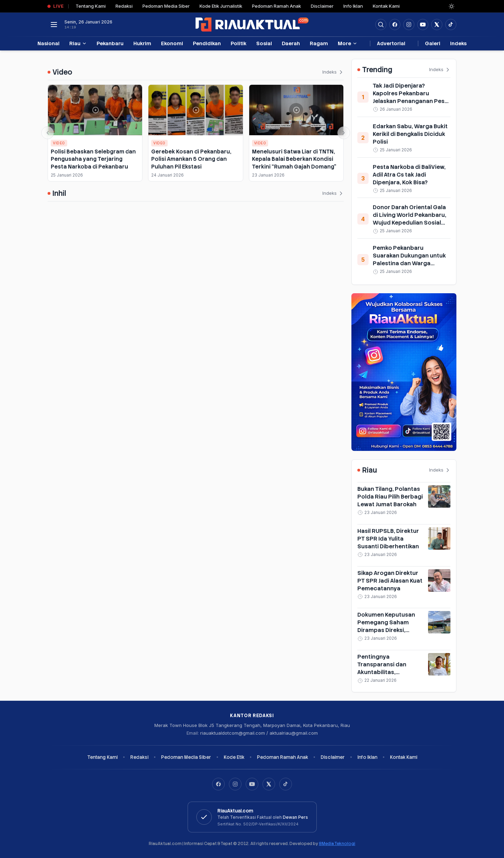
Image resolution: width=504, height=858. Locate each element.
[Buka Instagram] (409, 25)
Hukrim (142, 43)
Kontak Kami (386, 6)
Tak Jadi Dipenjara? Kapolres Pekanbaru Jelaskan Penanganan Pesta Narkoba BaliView (412, 97)
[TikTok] (286, 784)
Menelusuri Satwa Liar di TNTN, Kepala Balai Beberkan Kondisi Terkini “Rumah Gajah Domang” (294, 159)
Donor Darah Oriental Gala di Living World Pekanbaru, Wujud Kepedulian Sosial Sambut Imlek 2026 (409, 219)
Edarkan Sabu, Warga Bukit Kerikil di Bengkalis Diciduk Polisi (410, 134)
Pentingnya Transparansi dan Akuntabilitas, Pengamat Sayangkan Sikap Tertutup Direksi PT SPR (388, 676)
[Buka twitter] (437, 25)
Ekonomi (172, 43)
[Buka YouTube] (423, 25)
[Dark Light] (451, 6)
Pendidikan (207, 43)
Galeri (433, 43)
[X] (269, 784)
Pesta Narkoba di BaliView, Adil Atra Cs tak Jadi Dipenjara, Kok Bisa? (409, 175)
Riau (78, 43)
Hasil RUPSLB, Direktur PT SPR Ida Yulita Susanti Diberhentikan (388, 539)
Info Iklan (353, 6)
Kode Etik (234, 757)
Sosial (264, 43)
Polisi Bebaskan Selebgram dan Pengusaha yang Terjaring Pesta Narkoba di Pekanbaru (93, 159)
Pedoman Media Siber (166, 6)
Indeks (458, 43)
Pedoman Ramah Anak (276, 6)
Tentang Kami (91, 6)
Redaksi (124, 6)
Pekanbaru (110, 43)
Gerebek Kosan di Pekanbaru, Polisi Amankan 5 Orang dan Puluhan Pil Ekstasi (191, 159)
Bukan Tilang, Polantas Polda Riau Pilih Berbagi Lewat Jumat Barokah (390, 497)
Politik (239, 43)
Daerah (291, 43)
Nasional (48, 43)
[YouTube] (252, 784)
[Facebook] (395, 25)
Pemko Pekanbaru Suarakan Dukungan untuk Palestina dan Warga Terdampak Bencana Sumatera (409, 263)
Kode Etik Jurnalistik (221, 6)
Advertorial (391, 43)
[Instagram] (235, 784)
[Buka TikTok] (451, 25)
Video (59, 143)
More (348, 43)
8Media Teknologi (337, 844)
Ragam (319, 43)
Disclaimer (322, 6)
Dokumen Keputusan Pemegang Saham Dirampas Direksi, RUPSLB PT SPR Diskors (390, 626)
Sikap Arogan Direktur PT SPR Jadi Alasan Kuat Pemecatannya (390, 581)
